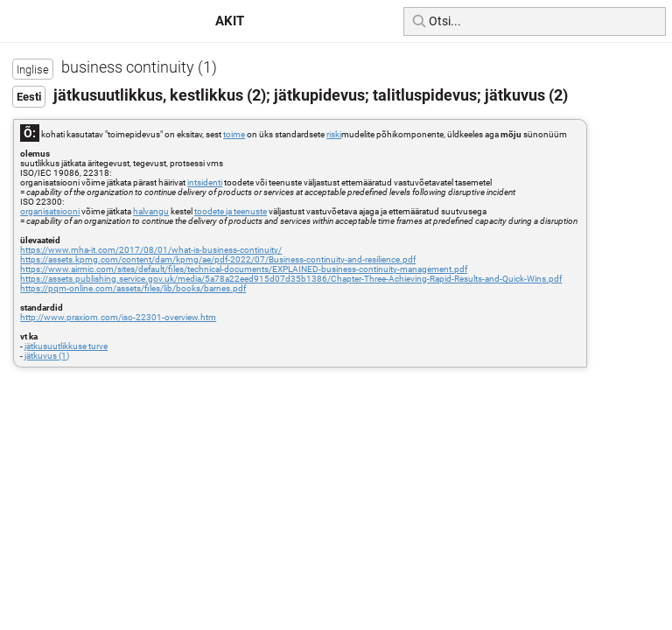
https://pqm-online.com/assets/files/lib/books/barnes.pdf (133, 288)
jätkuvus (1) (47, 356)
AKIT (230, 21)
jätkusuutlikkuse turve (66, 346)
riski (334, 134)
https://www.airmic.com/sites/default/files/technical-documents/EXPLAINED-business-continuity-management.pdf (244, 269)
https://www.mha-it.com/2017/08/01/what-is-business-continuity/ (151, 250)
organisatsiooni (50, 211)
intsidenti (205, 182)
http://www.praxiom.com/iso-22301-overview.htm (118, 317)
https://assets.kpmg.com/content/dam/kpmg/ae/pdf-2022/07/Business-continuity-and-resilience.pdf (218, 259)
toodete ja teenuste (231, 211)
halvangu (151, 211)
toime (234, 134)
